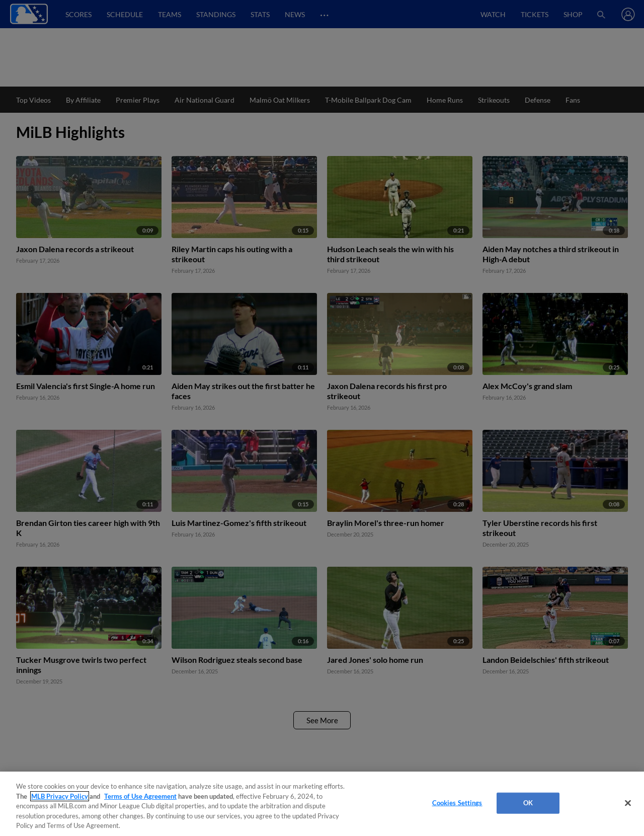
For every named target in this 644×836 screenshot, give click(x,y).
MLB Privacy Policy (60, 796)
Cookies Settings (457, 803)
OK (528, 803)
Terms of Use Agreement (140, 796)
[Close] (628, 803)
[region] (322, 804)
